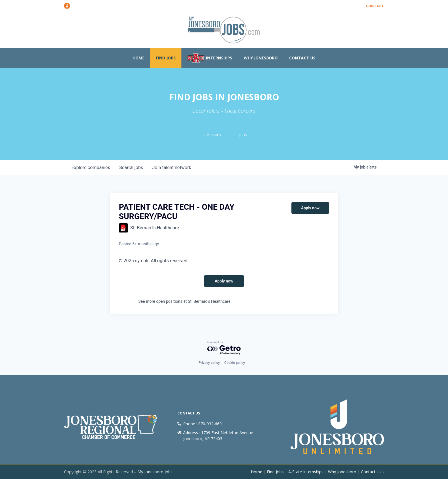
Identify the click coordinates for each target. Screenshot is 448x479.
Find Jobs (166, 58)
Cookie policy (235, 363)
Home (139, 58)
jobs (131, 168)
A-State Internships (306, 472)
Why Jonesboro (261, 58)
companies (91, 168)
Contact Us (302, 58)
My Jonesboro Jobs (155, 472)
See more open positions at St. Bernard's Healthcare (184, 301)
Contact (375, 6)
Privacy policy (209, 363)
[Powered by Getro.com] (224, 348)
